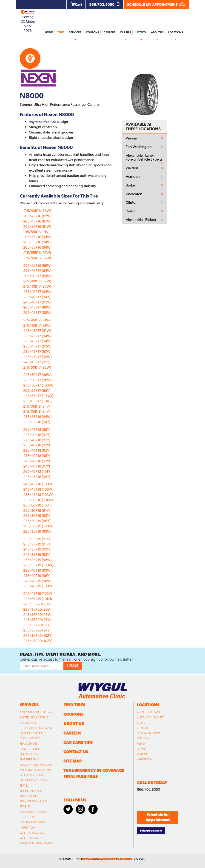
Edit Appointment (151, 831)
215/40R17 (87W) (37, 281)
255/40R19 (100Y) (38, 586)
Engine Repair (29, 754)
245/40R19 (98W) (37, 581)
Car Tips (125, 32)
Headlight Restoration (35, 765)
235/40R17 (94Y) (37, 297)
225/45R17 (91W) (37, 331)
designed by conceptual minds (107, 859)
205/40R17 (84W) (37, 271)
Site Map (73, 761)
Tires (61, 32)
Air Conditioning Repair (36, 712)
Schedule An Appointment (158, 817)
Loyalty (141, 32)
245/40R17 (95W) (37, 302)
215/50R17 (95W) (37, 367)
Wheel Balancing (32, 838)
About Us (157, 32)
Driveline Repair (30, 749)
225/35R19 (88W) (37, 531)
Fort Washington (139, 147)
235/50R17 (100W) (38, 385)
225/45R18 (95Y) (37, 477)
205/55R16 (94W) (37, 237)
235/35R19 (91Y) (37, 539)
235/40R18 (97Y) (37, 445)
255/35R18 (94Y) (37, 422)
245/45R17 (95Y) (37, 362)
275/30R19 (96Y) (37, 521)
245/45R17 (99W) (37, 357)
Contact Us (76, 752)
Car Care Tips (78, 742)
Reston (131, 211)
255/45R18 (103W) (38, 495)
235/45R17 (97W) (37, 346)
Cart (77, 4)
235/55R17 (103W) (38, 396)
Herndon (133, 177)
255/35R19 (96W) (37, 560)
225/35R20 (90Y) (37, 604)
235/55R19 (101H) (38, 599)
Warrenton (134, 194)
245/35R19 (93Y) (37, 549)
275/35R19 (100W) (38, 565)
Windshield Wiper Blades (36, 843)
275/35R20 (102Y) (38, 636)
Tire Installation (31, 791)
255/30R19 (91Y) (37, 511)
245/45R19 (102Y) (38, 594)
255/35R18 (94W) (37, 417)
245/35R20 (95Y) (37, 615)
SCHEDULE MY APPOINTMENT (156, 4)
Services (75, 32)
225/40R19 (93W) (37, 570)
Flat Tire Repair (29, 759)
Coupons (93, 32)
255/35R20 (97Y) (37, 625)
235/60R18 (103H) (38, 505)
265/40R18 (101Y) (37, 472)
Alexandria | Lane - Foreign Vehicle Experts (144, 157)
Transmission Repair (33, 801)
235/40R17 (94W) (37, 292)
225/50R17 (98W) (37, 375)
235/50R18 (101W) (38, 500)
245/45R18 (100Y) (38, 484)
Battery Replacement (34, 718)
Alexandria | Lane (149, 712)
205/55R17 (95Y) (37, 391)
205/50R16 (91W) (37, 227)
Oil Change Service (33, 775)
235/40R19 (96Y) (37, 576)
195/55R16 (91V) (36, 232)
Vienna (131, 138)
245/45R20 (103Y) (38, 641)
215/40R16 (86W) (37, 211)
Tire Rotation (28, 796)
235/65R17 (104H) (38, 401)
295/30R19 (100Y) (38, 526)
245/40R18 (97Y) (37, 461)
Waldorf (132, 168)
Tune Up (25, 807)
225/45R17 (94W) (37, 336)
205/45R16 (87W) (37, 216)
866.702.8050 (105, 4)
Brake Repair (28, 723)
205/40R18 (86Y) (37, 430)
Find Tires (74, 705)
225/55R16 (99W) (37, 266)
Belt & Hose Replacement (36, 728)
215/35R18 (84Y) (37, 406)
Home (49, 32)
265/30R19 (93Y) (37, 516)
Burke (130, 185)
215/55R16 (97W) (37, 253)
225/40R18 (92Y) (37, 435)
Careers (110, 32)
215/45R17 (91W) (37, 320)
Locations (176, 32)
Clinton (132, 203)
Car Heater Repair (31, 733)
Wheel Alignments (32, 833)
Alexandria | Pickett (141, 220)
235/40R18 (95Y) (37, 450)
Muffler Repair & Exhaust (36, 770)
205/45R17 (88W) (37, 307)
